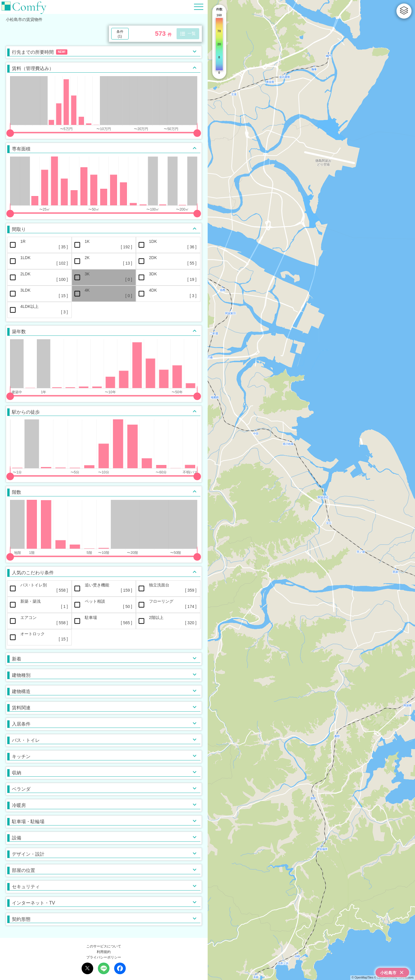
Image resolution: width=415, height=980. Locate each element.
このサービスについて (104, 946)
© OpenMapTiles (363, 978)
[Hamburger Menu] (199, 7)
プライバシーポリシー (104, 957)
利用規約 (104, 952)
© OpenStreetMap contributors (394, 978)
